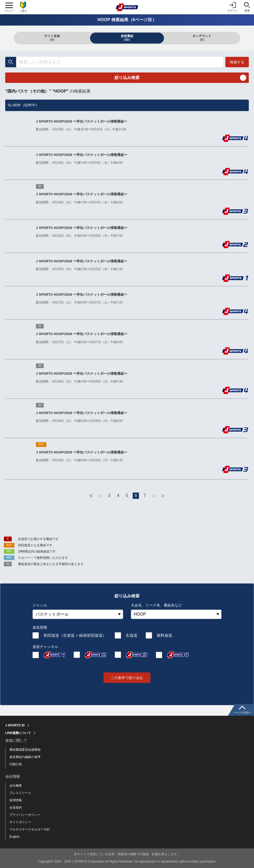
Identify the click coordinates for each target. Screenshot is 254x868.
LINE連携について (18, 733)
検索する (237, 62)
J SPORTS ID (15, 725)
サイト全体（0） (52, 38)
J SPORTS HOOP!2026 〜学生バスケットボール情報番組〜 (82, 121)
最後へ (162, 496)
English (14, 837)
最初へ (92, 496)
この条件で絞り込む (127, 678)
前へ (100, 496)
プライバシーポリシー (25, 815)
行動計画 (16, 764)
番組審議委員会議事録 (25, 750)
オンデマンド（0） (202, 38)
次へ (154, 496)
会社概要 (16, 786)
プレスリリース (20, 793)
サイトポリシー (20, 822)
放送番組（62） (127, 38)
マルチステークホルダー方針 (30, 829)
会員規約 (16, 808)
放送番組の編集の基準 (25, 757)
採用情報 (16, 800)
